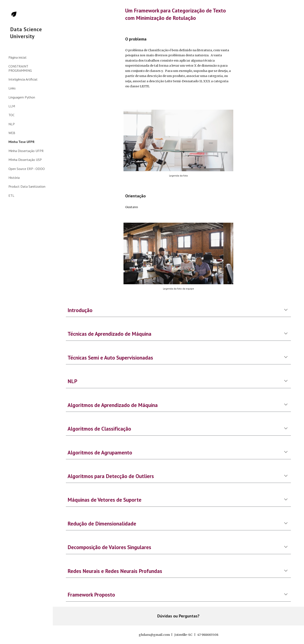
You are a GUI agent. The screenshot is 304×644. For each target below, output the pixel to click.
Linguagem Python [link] (22, 97)
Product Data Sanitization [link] (27, 186)
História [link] (14, 178)
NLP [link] (12, 124)
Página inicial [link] (17, 57)
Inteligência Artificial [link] (23, 79)
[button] (299, 6)
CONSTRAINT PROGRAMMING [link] (20, 68)
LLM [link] (12, 106)
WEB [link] (12, 133)
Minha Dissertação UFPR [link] (26, 151)
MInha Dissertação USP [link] (25, 160)
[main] (178, 14)
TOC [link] (12, 115)
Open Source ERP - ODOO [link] (27, 169)
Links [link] (12, 88)
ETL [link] (11, 195)
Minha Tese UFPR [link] (21, 142)
